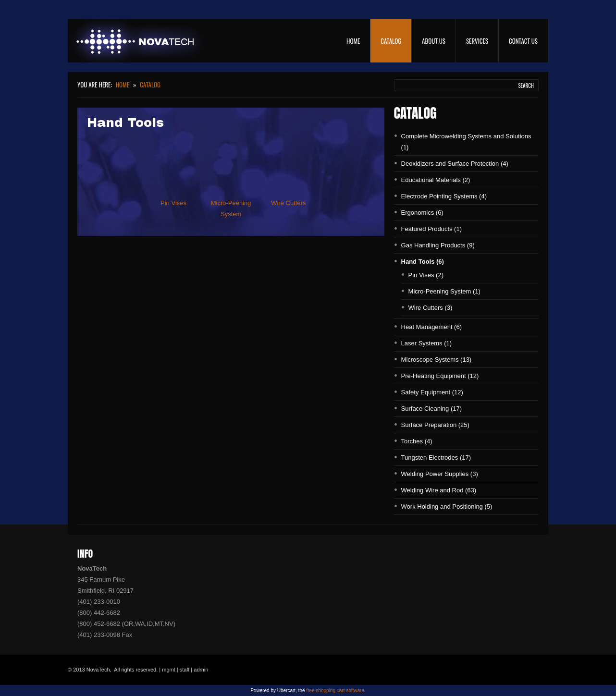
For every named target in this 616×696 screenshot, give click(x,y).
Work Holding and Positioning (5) (447, 507)
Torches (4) (417, 441)
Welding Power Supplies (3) (440, 474)
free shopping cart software (335, 690)
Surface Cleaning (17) (431, 409)
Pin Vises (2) (426, 275)
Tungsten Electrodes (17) (436, 458)
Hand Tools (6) (423, 262)
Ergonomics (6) (422, 213)
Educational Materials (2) (436, 180)
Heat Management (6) (431, 327)
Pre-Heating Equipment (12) (440, 376)
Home (353, 41)
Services (477, 41)
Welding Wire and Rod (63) (439, 490)
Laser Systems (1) (426, 343)
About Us (434, 41)
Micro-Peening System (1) (444, 291)
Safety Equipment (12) (432, 392)
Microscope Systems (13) (437, 360)
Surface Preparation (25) (435, 425)
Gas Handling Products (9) (438, 245)
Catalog (391, 41)
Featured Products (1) (431, 229)
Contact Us (523, 41)
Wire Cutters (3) (431, 308)
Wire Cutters (288, 203)
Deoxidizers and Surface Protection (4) (455, 164)
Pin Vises (173, 203)
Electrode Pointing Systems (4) (444, 196)
